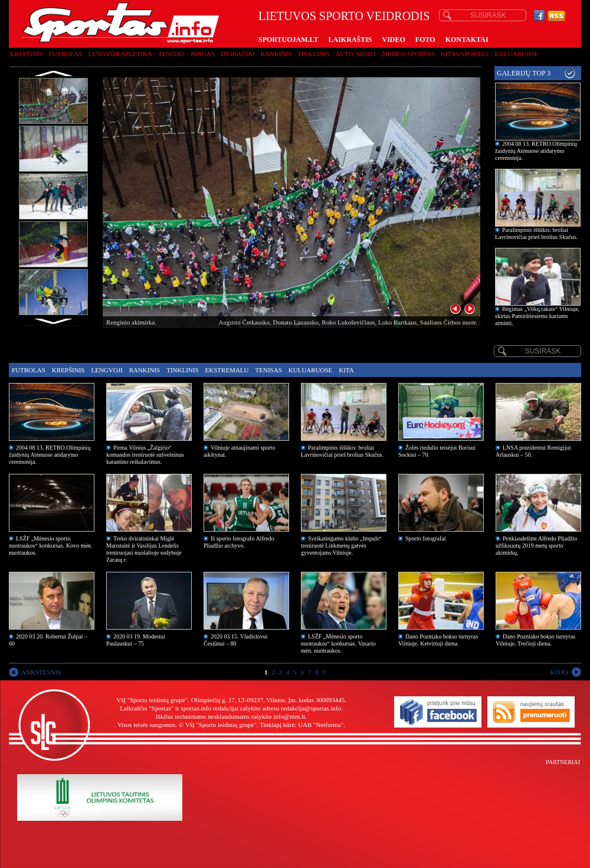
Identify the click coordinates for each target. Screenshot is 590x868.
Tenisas (171, 54)
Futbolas (66, 54)
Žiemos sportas (408, 54)
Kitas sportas (465, 54)
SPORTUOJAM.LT (288, 40)
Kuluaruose (517, 54)
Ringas (203, 54)
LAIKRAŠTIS (350, 40)
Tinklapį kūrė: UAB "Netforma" (301, 725)
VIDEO (394, 40)
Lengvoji (106, 370)
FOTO (425, 40)
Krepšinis (27, 54)
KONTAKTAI (467, 40)
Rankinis (276, 54)
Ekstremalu (227, 370)
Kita (346, 370)
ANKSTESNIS (41, 672)
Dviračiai (237, 54)
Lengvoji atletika (120, 54)
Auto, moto (356, 54)
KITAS (559, 672)
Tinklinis (313, 54)
